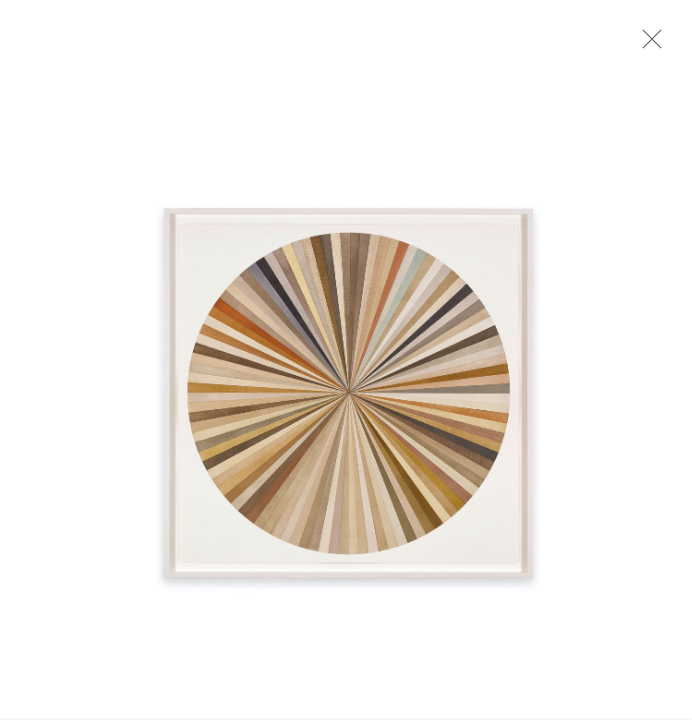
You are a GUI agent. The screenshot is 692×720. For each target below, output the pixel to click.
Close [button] (658, 45)
